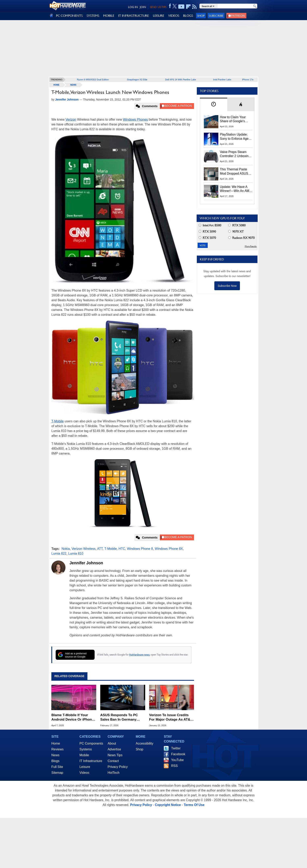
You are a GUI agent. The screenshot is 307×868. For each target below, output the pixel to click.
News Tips (115, 755)
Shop (201, 16)
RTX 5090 (207, 232)
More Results (251, 246)
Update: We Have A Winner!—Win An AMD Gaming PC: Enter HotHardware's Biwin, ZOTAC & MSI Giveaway (236, 189)
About (112, 743)
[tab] (214, 104)
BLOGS (188, 16)
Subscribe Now (227, 286)
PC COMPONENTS (69, 16)
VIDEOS (174, 16)
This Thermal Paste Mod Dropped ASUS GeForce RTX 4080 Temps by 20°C (234, 172)
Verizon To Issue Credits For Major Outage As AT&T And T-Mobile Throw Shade (171, 717)
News (73, 85)
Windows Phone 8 (140, 549)
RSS (174, 766)
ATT (100, 549)
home (56, 85)
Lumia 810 (76, 554)
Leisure (85, 767)
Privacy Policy (118, 767)
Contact (113, 761)
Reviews (57, 749)
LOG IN (133, 7)
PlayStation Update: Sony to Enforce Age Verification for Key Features (234, 137)
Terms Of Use (194, 805)
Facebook (178, 754)
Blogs (55, 761)
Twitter (176, 748)
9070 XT (236, 232)
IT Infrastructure (91, 761)
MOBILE (109, 16)
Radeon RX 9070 (241, 238)
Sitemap (57, 773)
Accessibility (145, 743)
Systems (86, 749)
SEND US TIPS (158, 7)
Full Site (57, 767)
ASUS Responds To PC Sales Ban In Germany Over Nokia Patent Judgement (119, 717)
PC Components (91, 743)
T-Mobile (58, 421)
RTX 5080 (237, 225)
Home (56, 743)
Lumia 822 (59, 554)
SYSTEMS (93, 16)
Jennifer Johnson (86, 563)
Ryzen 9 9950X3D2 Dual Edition (93, 80)
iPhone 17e (248, 80)
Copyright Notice (168, 805)
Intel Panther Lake (222, 80)
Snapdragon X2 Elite (137, 80)
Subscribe (216, 16)
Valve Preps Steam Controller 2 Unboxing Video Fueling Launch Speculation (235, 154)
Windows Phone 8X (169, 549)
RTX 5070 (207, 238)
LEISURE (159, 16)
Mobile (84, 755)
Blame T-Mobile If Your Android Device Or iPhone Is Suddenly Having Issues (73, 717)
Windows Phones (135, 120)
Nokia (66, 549)
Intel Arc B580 (210, 225)
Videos (85, 773)
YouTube (177, 760)
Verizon (71, 120)
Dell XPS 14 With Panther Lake (181, 80)
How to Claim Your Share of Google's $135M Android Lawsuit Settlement (233, 119)
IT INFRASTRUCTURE (134, 16)
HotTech (114, 773)
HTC (122, 549)
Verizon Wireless (83, 549)
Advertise (114, 749)
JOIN (143, 7)
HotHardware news (139, 655)
